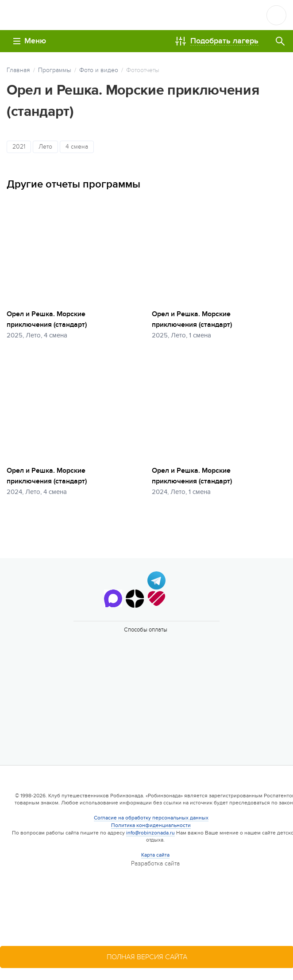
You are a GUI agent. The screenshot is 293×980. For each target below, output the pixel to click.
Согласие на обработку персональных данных (151, 818)
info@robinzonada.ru (150, 833)
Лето (45, 147)
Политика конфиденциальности (151, 825)
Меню (30, 41)
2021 (19, 147)
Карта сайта (155, 855)
